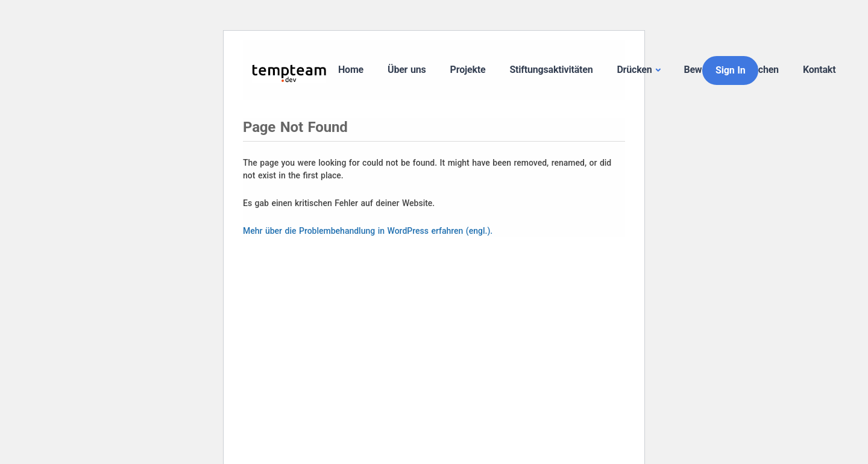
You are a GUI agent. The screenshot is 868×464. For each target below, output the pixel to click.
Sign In (730, 70)
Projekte (468, 70)
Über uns (407, 70)
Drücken (634, 70)
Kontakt (819, 70)
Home (351, 70)
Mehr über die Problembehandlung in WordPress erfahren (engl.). (368, 231)
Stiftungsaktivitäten (551, 70)
